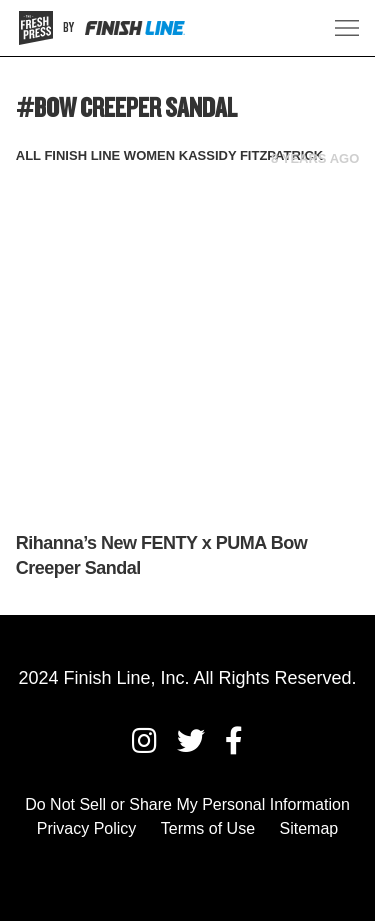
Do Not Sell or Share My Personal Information (187, 804)
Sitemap (309, 828)
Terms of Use (208, 828)
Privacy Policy (87, 828)
